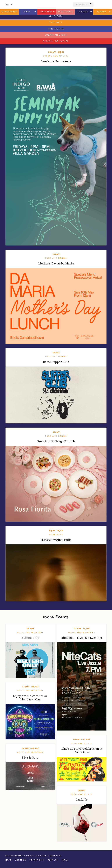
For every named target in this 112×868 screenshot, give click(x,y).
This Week (56, 22)
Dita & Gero (30, 758)
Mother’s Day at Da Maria (56, 263)
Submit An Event (56, 35)
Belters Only (30, 638)
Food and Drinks (56, 258)
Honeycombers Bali (43, 5)
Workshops (56, 535)
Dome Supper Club (56, 362)
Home (8, 860)
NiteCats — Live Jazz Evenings (82, 638)
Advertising (37, 860)
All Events (56, 16)
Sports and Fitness (56, 56)
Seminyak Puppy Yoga (56, 61)
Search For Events (56, 41)
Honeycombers (24, 856)
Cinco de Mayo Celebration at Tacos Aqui (82, 750)
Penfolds (82, 800)
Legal (65, 860)
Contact (53, 860)
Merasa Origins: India (56, 540)
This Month (56, 29)
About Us (21, 860)
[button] (17, 12)
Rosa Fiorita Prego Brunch (56, 441)
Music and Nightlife (30, 633)
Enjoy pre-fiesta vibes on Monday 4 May (30, 698)
